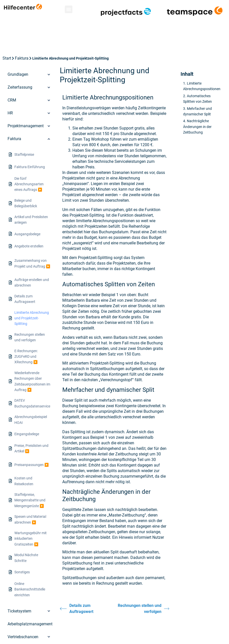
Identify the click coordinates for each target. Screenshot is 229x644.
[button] (69, 9)
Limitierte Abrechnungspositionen (202, 86)
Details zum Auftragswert (77, 609)
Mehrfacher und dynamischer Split (197, 111)
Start (7, 58)
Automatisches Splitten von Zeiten (197, 99)
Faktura (22, 58)
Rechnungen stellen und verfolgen (144, 609)
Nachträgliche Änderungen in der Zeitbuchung (197, 127)
